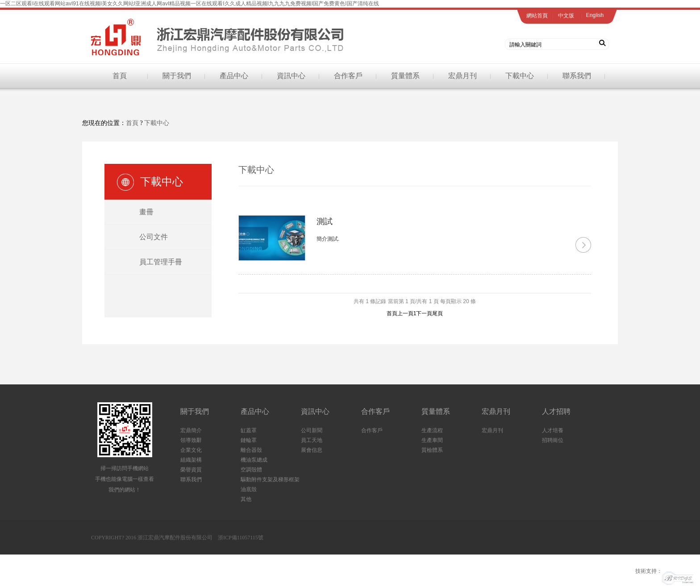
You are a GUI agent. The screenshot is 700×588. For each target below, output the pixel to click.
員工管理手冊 (161, 262)
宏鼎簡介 (191, 430)
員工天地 (312, 440)
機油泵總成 (254, 460)
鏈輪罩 (249, 440)
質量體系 (405, 76)
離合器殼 (251, 450)
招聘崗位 (553, 440)
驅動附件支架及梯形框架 (270, 480)
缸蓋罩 (249, 430)
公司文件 (154, 237)
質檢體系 (432, 450)
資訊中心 (291, 76)
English (595, 15)
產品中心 (234, 76)
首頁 (120, 76)
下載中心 (520, 76)
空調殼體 (251, 470)
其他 (246, 499)
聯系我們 (577, 76)
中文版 (566, 16)
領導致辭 (191, 440)
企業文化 (191, 450)
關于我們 (177, 76)
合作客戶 (348, 76)
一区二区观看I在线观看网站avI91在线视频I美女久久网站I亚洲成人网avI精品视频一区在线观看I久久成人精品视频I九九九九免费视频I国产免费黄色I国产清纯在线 (190, 4)
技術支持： (664, 571)
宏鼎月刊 (462, 76)
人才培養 (553, 430)
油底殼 (249, 489)
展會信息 (312, 450)
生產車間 (432, 440)
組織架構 (191, 460)
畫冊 (146, 212)
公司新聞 (312, 430)
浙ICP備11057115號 (241, 538)
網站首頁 (537, 16)
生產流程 (432, 430)
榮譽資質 (191, 470)
